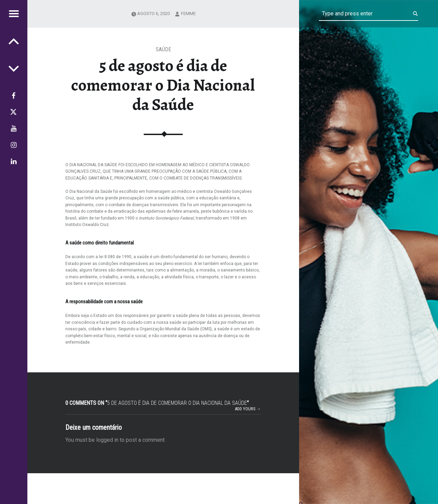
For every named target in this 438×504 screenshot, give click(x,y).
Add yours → (248, 409)
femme (188, 14)
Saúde (163, 49)
